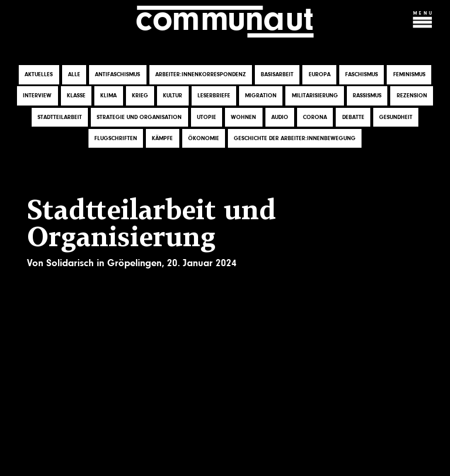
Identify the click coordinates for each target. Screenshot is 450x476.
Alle (74, 75)
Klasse (76, 96)
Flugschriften (116, 138)
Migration (261, 96)
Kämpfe (162, 138)
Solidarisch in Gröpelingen (104, 263)
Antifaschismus (117, 75)
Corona (315, 117)
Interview (37, 96)
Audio (280, 117)
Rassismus (367, 96)
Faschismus (362, 75)
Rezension (412, 96)
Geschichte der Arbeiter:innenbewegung (295, 138)
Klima (108, 96)
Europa (320, 75)
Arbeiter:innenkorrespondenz (201, 75)
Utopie (207, 117)
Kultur (173, 96)
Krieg (140, 96)
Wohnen (243, 117)
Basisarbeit (277, 75)
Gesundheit (396, 117)
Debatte (353, 117)
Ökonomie (204, 138)
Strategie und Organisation (139, 117)
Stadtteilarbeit (60, 117)
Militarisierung (315, 96)
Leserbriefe (214, 96)
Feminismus (409, 75)
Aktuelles (39, 75)
